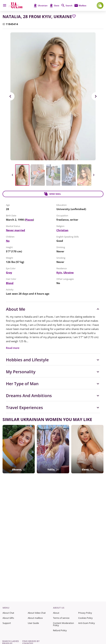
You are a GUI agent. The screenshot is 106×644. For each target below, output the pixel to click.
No (8, 241)
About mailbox (35, 618)
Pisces (29, 220)
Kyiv (59, 272)
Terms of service (61, 618)
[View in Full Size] (53, 96)
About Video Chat (37, 613)
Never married (16, 230)
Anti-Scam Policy (87, 623)
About (56, 613)
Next (96, 96)
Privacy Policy (85, 613)
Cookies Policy (85, 618)
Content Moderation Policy (63, 624)
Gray (9, 272)
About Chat (8, 613)
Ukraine (69, 272)
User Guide (33, 623)
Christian (62, 230)
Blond (10, 283)
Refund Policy (60, 630)
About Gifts (8, 618)
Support (7, 623)
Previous (10, 96)
